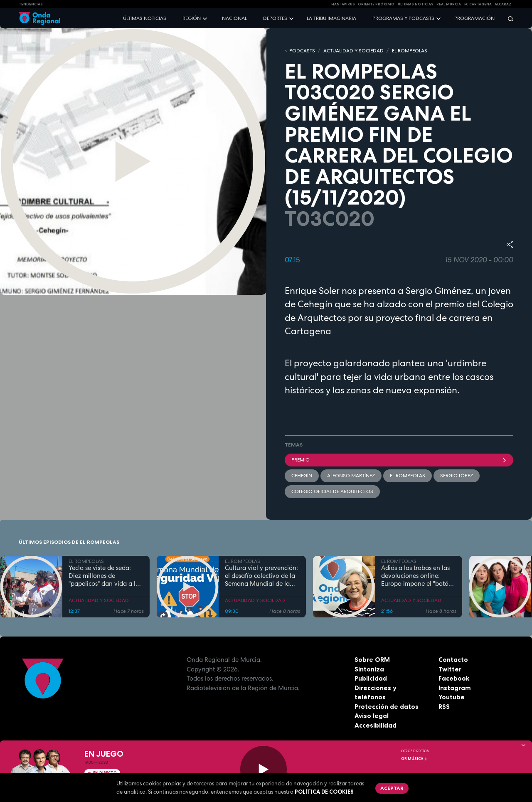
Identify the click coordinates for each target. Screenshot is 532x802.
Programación (474, 18)
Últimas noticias (145, 18)
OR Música (414, 759)
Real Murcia (449, 4)
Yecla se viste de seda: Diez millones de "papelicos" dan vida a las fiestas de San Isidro (105, 576)
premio (399, 460)
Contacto (453, 660)
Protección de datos (387, 707)
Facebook (454, 678)
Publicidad (371, 678)
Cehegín (302, 476)
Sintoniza (369, 669)
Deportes (275, 18)
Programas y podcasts (403, 18)
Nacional (234, 18)
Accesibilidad (376, 725)
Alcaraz (503, 4)
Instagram (455, 688)
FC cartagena (478, 4)
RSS (444, 707)
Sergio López (457, 476)
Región (192, 18)
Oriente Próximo (376, 4)
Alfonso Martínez (351, 476)
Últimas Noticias (416, 4)
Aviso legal (372, 716)
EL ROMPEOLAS (410, 51)
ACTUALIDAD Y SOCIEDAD (353, 51)
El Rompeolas (408, 476)
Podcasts (302, 51)
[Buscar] (508, 19)
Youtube (452, 697)
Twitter (450, 669)
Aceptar (392, 788)
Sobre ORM (372, 660)
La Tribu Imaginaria (331, 18)
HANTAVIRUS (343, 4)
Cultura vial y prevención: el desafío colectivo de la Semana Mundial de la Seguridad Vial (261, 576)
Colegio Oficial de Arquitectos (332, 491)
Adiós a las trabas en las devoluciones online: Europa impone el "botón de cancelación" (417, 576)
